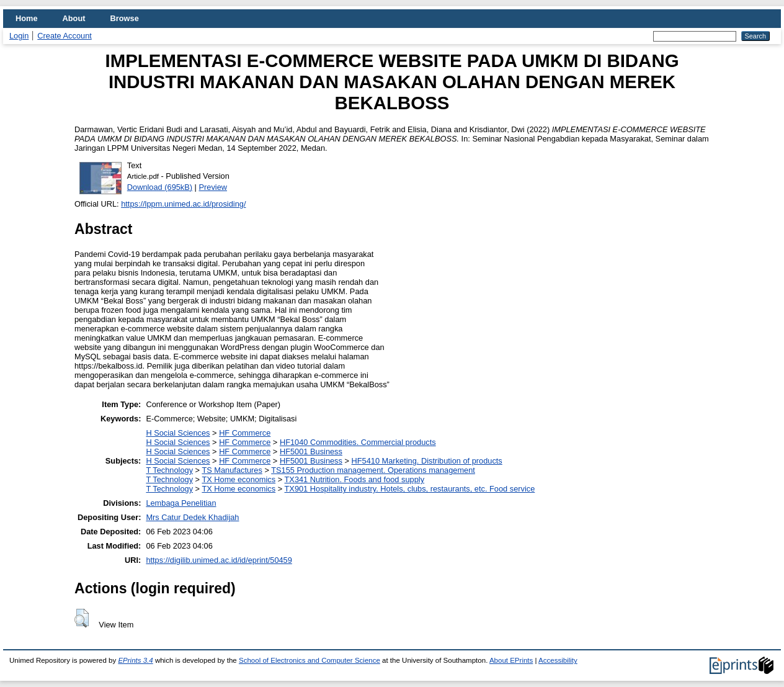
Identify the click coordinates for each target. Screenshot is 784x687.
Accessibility (558, 660)
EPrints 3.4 (135, 660)
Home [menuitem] (27, 18)
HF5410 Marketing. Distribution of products (427, 461)
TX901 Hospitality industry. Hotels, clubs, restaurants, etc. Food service (410, 489)
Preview (213, 187)
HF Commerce (245, 433)
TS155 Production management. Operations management (373, 470)
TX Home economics (238, 479)
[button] (82, 618)
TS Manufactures (232, 470)
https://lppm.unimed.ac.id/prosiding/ (183, 204)
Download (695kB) (160, 187)
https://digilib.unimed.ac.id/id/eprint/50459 (219, 560)
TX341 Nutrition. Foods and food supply (355, 479)
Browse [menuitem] (125, 18)
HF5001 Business (311, 451)
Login (19, 36)
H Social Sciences (178, 433)
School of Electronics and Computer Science (310, 660)
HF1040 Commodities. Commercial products (358, 442)
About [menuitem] (74, 18)
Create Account (65, 36)
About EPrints (511, 660)
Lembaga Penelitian (181, 503)
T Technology (169, 470)
